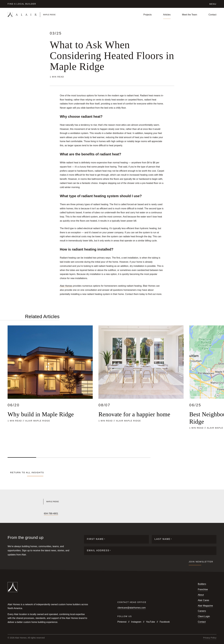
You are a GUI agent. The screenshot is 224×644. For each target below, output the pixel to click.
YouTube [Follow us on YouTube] (150, 622)
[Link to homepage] (42, 15)
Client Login (204, 616)
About (201, 595)
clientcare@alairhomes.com (132, 608)
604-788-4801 (51, 514)
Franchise (203, 589)
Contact (212, 15)
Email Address (99, 551)
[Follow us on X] (24, 514)
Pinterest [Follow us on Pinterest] (122, 622)
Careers (202, 611)
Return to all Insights (27, 473)
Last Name (163, 539)
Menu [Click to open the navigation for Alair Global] (213, 4)
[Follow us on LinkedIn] (28, 514)
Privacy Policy (210, 638)
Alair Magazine (205, 606)
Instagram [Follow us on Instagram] (136, 622)
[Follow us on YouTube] (19, 514)
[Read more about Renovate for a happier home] (141, 387)
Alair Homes (66, 286)
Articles (167, 15)
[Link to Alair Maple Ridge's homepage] (58, 502)
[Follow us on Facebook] (9, 514)
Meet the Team (190, 15)
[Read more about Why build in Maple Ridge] (50, 387)
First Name (96, 539)
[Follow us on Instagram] (14, 514)
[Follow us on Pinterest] (38, 514)
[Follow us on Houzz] (33, 514)
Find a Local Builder (22, 4)
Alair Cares (203, 600)
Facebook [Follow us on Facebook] (165, 622)
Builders (202, 584)
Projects (148, 15)
